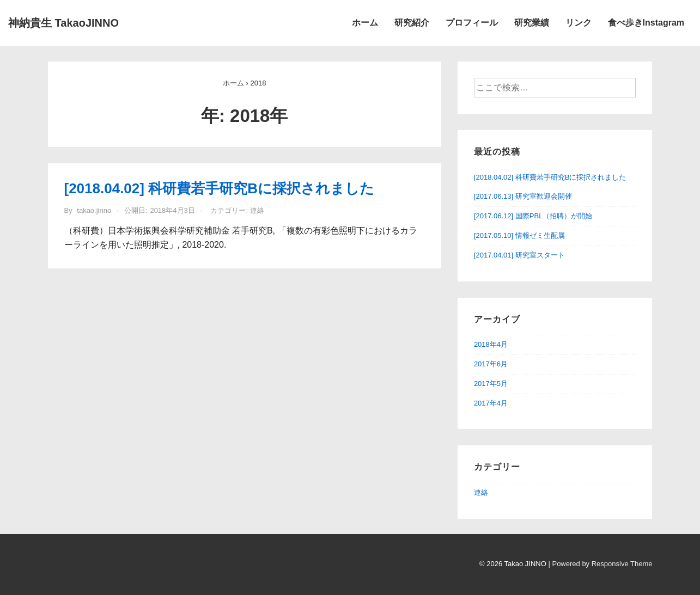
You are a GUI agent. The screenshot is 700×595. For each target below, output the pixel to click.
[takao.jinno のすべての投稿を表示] (94, 210)
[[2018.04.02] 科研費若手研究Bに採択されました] (172, 210)
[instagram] (60, 566)
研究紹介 (412, 23)
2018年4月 (491, 344)
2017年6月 (491, 364)
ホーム (365, 23)
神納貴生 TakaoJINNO (63, 23)
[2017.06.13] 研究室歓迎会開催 (523, 196)
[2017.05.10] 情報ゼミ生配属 (519, 235)
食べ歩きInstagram (646, 23)
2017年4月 (491, 403)
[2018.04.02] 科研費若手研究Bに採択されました (219, 188)
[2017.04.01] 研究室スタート (519, 255)
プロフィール (472, 23)
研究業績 (532, 23)
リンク (579, 23)
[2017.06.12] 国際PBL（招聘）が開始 (533, 216)
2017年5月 (491, 384)
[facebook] (49, 566)
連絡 (257, 210)
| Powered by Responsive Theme (600, 564)
